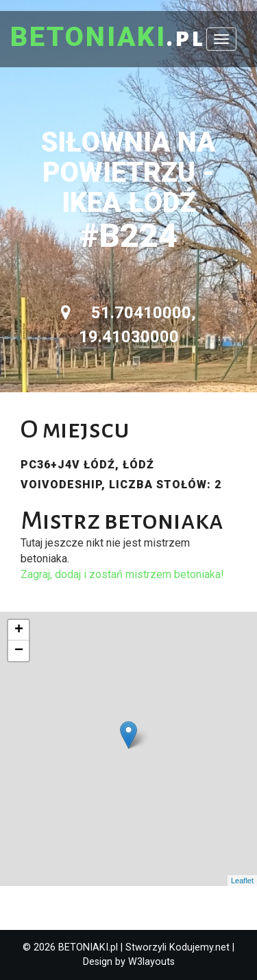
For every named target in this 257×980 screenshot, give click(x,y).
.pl (108, 38)
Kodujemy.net (199, 947)
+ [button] (19, 630)
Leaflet (242, 881)
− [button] (19, 651)
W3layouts (151, 962)
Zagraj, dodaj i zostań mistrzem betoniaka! (122, 574)
